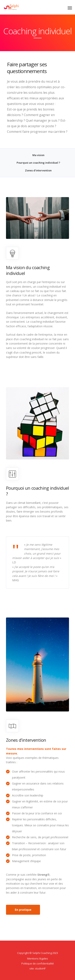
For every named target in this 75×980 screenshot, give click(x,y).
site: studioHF (37, 968)
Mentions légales (38, 959)
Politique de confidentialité (38, 963)
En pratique (23, 910)
